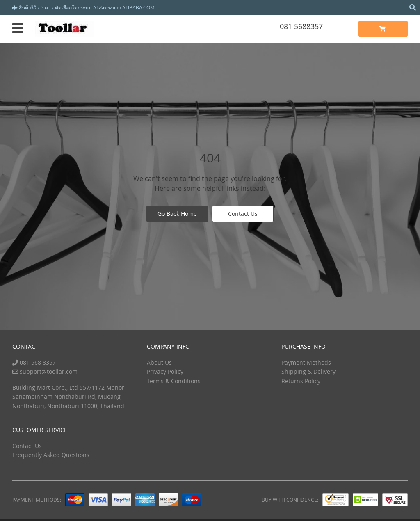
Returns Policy (301, 381)
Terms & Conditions (174, 381)
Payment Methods (306, 362)
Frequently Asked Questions (51, 455)
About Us (159, 362)
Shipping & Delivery (308, 371)
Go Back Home (177, 214)
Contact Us (243, 214)
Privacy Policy (165, 371)
